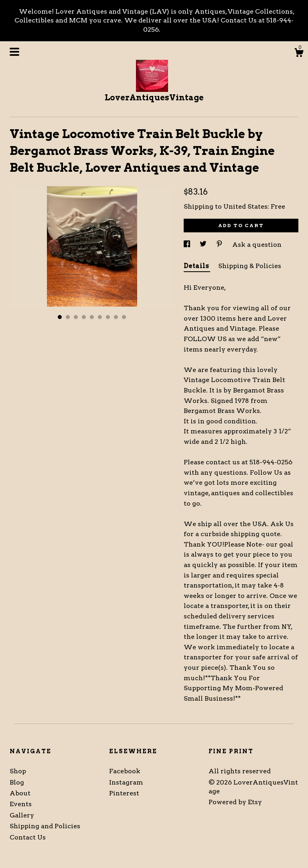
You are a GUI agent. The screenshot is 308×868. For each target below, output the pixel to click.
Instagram (126, 782)
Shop (18, 771)
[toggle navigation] (14, 52)
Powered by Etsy (235, 802)
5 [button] (92, 317)
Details (197, 266)
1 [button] (60, 317)
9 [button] (124, 317)
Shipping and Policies (45, 826)
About (20, 793)
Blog (17, 782)
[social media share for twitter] (204, 245)
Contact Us (28, 837)
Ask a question (257, 245)
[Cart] (299, 54)
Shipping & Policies (250, 266)
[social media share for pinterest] (220, 245)
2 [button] (68, 317)
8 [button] (116, 317)
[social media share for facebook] (188, 245)
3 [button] (76, 317)
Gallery (22, 815)
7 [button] (108, 317)
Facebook (125, 771)
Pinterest (124, 793)
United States (245, 206)
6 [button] (100, 317)
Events (21, 804)
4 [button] (84, 317)
